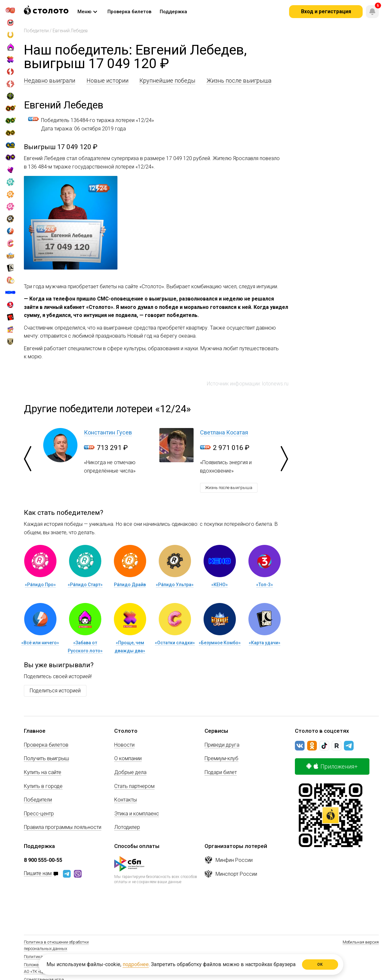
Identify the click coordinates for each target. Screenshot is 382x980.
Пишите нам (38, 874)
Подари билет (221, 772)
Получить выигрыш (46, 758)
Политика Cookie (40, 957)
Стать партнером (134, 786)
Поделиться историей (55, 691)
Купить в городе (43, 786)
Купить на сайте (43, 772)
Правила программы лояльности (63, 827)
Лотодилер (127, 827)
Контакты (126, 800)
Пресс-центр (39, 814)
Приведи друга (222, 745)
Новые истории (107, 81)
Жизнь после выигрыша (239, 81)
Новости (124, 745)
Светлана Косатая (224, 432)
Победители (36, 31)
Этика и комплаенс (137, 814)
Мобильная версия (361, 942)
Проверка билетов (46, 745)
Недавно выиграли (50, 81)
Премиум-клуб (221, 758)
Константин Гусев (108, 432)
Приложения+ (332, 766)
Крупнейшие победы (167, 81)
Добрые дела (130, 772)
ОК (320, 965)
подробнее (136, 964)
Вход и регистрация (326, 11)
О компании (128, 758)
